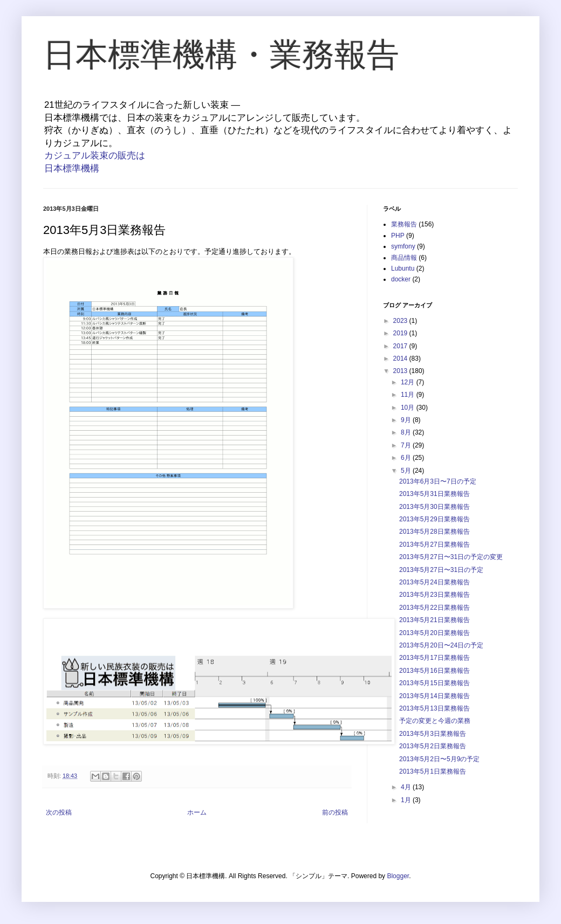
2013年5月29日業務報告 (435, 519)
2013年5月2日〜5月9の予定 (439, 759)
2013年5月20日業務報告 (435, 633)
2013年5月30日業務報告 (435, 507)
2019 (401, 333)
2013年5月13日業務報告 (435, 708)
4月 (407, 787)
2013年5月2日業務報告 (433, 746)
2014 (401, 358)
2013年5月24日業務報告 (435, 582)
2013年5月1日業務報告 (433, 771)
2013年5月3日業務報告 (433, 734)
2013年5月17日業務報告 (435, 658)
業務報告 (404, 224)
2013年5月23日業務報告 (435, 595)
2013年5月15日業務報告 (435, 683)
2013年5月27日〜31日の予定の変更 (451, 557)
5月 (407, 471)
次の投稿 (59, 812)
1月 (407, 800)
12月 (409, 382)
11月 (409, 395)
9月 (407, 420)
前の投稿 (335, 812)
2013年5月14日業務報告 (435, 696)
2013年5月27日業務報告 (435, 544)
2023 (401, 321)
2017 (401, 346)
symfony (403, 246)
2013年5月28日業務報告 (435, 532)
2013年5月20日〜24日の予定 (441, 645)
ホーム (197, 812)
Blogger (398, 876)
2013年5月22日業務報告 (435, 608)
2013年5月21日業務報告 (435, 620)
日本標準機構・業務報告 (221, 55)
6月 (407, 458)
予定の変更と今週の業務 (435, 721)
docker (401, 279)
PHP (398, 236)
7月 (407, 445)
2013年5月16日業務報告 (435, 671)
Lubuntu (403, 268)
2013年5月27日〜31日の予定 (441, 570)
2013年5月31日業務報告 (435, 494)
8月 (407, 432)
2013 (401, 371)
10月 (409, 408)
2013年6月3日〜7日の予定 (438, 481)
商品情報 (404, 258)
